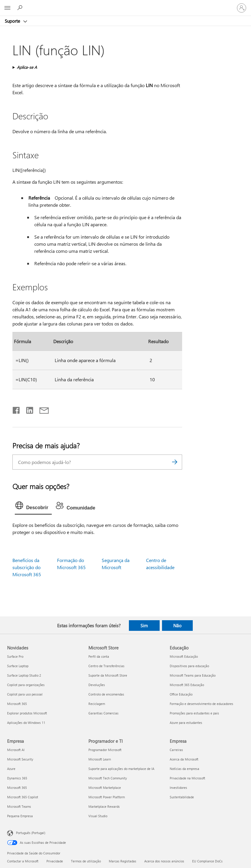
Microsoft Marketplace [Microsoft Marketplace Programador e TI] (105, 788)
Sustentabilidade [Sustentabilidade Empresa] (182, 797)
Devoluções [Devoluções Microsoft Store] (97, 685)
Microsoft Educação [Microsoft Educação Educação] (184, 656)
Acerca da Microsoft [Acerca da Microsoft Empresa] (184, 759)
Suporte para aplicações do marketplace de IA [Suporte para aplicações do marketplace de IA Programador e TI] (121, 769)
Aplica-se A (27, 67)
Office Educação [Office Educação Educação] (181, 694)
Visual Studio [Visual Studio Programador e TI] (98, 816)
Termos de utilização (86, 861)
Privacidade (55, 861)
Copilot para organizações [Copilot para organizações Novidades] (26, 685)
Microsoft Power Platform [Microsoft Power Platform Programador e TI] (107, 797)
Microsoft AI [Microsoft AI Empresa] (16, 750)
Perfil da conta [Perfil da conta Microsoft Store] (99, 656)
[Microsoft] (125, 4)
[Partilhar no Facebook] (17, 409)
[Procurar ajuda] (21, 8)
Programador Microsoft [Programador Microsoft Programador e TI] (105, 750)
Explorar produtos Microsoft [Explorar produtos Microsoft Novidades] (27, 713)
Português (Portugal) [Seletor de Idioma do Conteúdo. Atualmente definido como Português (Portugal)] (31, 833)
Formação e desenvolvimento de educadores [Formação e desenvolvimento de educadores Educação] (201, 704)
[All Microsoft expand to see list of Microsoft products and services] (7, 8)
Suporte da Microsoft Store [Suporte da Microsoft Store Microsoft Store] (108, 675)
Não (177, 626)
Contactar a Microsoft (23, 861)
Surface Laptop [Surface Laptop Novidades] (18, 666)
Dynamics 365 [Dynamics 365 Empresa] (17, 778)
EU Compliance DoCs (207, 861)
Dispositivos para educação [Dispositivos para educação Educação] (189, 666)
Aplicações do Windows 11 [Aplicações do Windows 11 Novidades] (26, 723)
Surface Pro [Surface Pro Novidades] (15, 656)
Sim (144, 626)
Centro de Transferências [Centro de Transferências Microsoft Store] (106, 666)
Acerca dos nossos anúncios (164, 861)
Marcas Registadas (123, 861)
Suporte (13, 21)
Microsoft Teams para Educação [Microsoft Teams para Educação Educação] (193, 675)
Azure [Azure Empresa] (11, 769)
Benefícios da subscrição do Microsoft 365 (27, 567)
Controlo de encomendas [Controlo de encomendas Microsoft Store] (106, 694)
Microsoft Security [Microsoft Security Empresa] (20, 759)
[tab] (33, 507)
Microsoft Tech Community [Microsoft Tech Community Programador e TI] (108, 778)
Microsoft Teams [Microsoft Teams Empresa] (19, 806)
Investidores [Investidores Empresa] (178, 788)
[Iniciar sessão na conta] (242, 8)
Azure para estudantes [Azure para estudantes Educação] (186, 723)
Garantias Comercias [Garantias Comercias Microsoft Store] (103, 713)
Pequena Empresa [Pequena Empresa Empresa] (20, 816)
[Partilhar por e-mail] (41, 409)
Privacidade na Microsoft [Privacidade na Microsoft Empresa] (187, 778)
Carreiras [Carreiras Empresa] (176, 750)
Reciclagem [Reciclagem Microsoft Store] (97, 704)
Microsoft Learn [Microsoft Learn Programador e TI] (100, 759)
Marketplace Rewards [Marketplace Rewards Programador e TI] (104, 806)
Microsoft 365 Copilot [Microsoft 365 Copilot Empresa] (23, 797)
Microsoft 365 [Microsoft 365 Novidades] (17, 704)
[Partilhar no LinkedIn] (27, 409)
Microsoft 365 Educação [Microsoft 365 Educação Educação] (187, 685)
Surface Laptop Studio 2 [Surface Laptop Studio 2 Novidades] (24, 675)
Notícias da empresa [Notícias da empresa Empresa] (184, 769)
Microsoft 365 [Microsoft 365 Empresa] (17, 788)
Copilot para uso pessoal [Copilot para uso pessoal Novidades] (25, 694)
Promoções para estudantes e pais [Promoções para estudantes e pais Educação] (194, 713)
